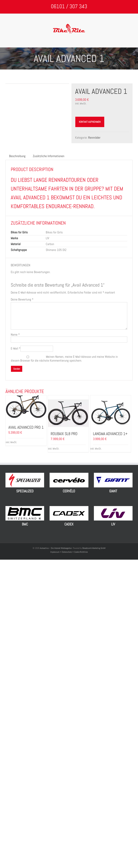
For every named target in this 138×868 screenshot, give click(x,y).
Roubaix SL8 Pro (64, 434)
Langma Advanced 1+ (110, 434)
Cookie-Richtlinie (81, 552)
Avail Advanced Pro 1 (26, 427)
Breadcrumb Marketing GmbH (94, 548)
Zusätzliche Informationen (49, 156)
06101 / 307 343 (69, 6)
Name (15, 335)
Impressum (55, 552)
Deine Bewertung (22, 299)
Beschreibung (17, 156)
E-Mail (16, 348)
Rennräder (94, 138)
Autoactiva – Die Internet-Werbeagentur (56, 548)
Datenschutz (67, 552)
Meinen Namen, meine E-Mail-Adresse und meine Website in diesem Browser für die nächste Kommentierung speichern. (64, 359)
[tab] (17, 156)
